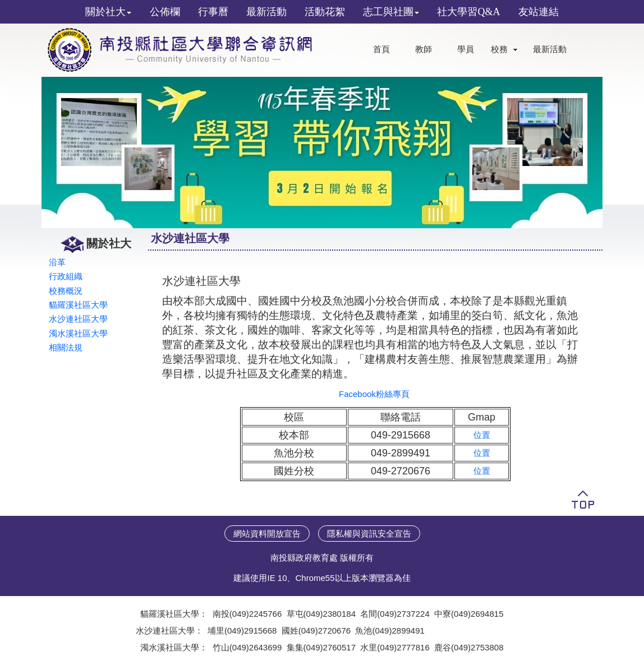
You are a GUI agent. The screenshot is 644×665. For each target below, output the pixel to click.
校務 (499, 49)
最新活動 (550, 49)
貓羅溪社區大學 (78, 305)
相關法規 (66, 347)
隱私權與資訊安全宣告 (369, 534)
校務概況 (66, 291)
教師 (424, 49)
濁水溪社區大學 (78, 333)
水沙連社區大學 (78, 319)
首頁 (381, 49)
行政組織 (66, 276)
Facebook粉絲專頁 (374, 394)
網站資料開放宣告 (267, 534)
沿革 (57, 262)
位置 (482, 435)
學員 (466, 49)
